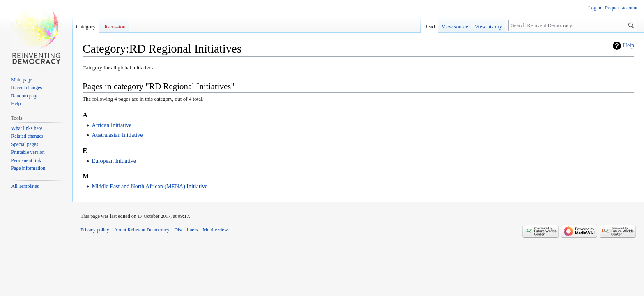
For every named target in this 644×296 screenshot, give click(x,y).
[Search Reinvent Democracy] (573, 25)
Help (629, 45)
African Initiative (112, 125)
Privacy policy (95, 230)
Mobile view (215, 230)
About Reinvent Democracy (142, 230)
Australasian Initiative (117, 135)
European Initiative (114, 161)
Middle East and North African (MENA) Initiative (149, 186)
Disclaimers (186, 230)
